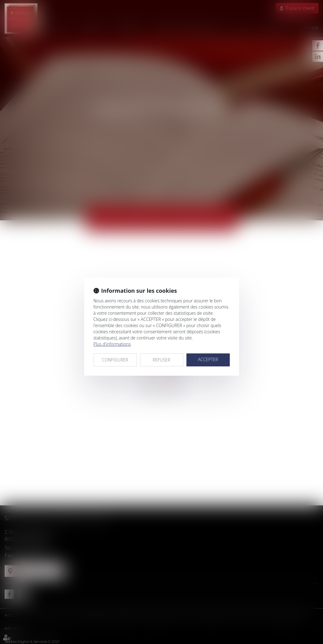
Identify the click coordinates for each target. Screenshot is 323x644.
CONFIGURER (115, 360)
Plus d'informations (112, 344)
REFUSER (161, 360)
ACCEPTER (208, 359)
